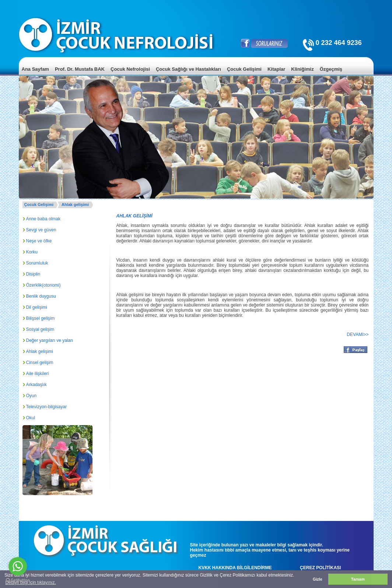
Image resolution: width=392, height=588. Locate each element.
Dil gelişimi (37, 307)
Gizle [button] (318, 579)
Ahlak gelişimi (75, 204)
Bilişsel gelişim (41, 318)
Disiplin (33, 274)
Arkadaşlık (36, 385)
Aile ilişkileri (38, 374)
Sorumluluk (37, 263)
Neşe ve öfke (39, 241)
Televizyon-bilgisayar (47, 407)
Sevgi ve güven (41, 230)
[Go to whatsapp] (18, 566)
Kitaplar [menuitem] (276, 69)
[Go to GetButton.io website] (18, 580)
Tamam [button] (358, 579)
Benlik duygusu (41, 296)
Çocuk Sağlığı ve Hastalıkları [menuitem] (188, 69)
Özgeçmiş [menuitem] (331, 69)
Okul (31, 418)
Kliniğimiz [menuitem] (302, 69)
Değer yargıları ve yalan (50, 340)
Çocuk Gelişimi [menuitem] (244, 69)
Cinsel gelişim (40, 363)
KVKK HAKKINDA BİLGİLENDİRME (235, 568)
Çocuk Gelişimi (39, 204)
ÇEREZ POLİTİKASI (320, 568)
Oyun (31, 396)
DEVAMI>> (358, 335)
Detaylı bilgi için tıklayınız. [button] (30, 582)
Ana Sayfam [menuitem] (35, 69)
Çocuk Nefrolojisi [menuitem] (130, 69)
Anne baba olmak (43, 219)
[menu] (196, 75)
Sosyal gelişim (40, 329)
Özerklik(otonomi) (43, 285)
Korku (32, 252)
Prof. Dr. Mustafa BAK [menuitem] (80, 69)
